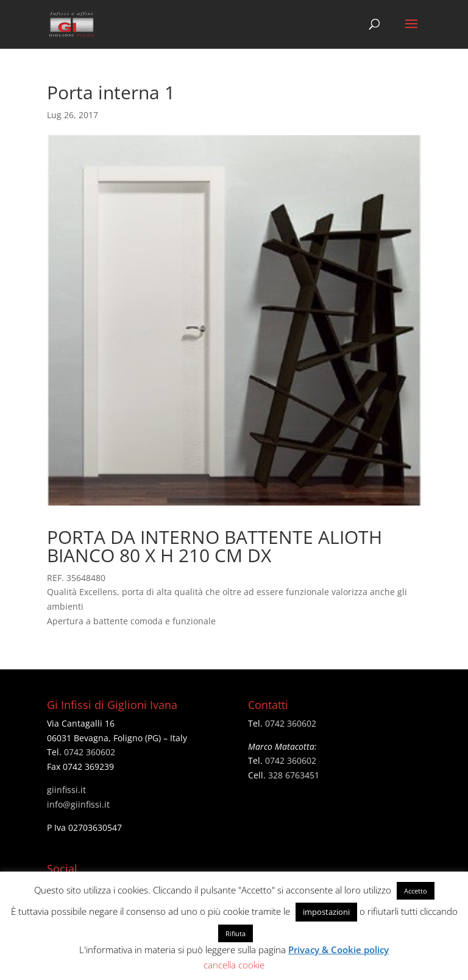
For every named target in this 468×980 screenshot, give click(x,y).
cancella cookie (234, 965)
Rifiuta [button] (236, 933)
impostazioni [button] (326, 912)
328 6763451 (294, 775)
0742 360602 (90, 752)
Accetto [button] (416, 891)
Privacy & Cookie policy (339, 950)
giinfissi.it (66, 790)
